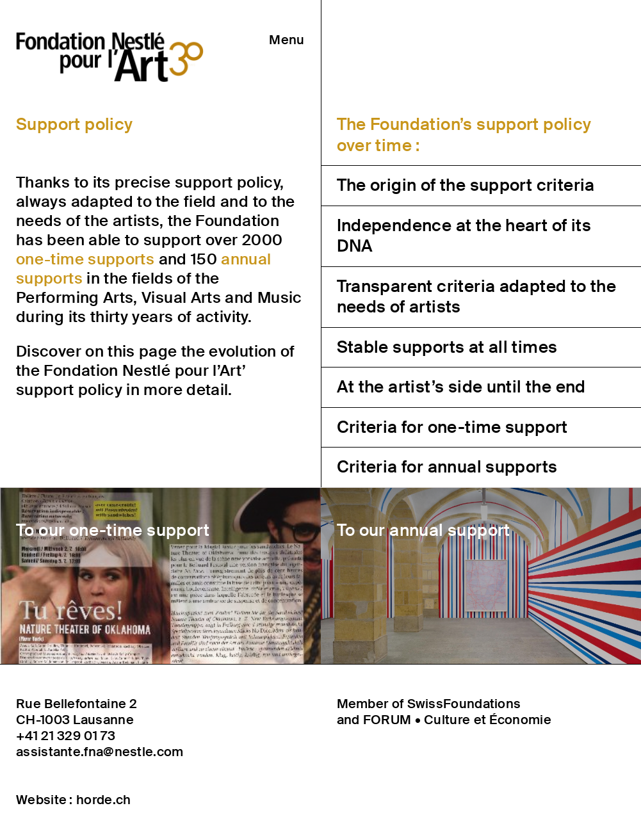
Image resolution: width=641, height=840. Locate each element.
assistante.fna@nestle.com (100, 752)
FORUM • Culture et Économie (457, 720)
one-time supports (85, 259)
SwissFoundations (464, 704)
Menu (287, 40)
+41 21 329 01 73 (66, 736)
